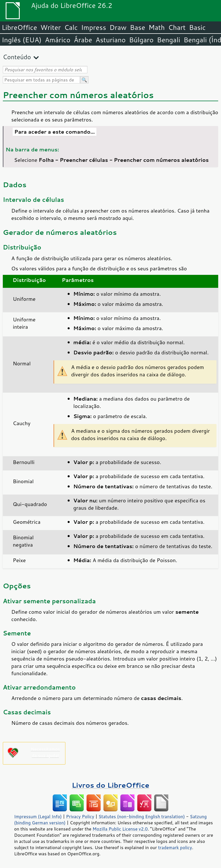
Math (157, 27)
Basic (197, 27)
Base (138, 27)
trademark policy (175, 847)
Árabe (83, 40)
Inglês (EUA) (22, 40)
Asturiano (111, 40)
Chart (177, 27)
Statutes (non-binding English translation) (142, 816)
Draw (118, 27)
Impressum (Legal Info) (38, 816)
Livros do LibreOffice (110, 785)
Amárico (58, 40)
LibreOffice (19, 27)
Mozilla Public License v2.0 (120, 829)
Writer (50, 27)
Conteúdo (17, 57)
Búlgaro (141, 40)
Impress (94, 27)
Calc (71, 27)
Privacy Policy (80, 816)
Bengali (169, 40)
